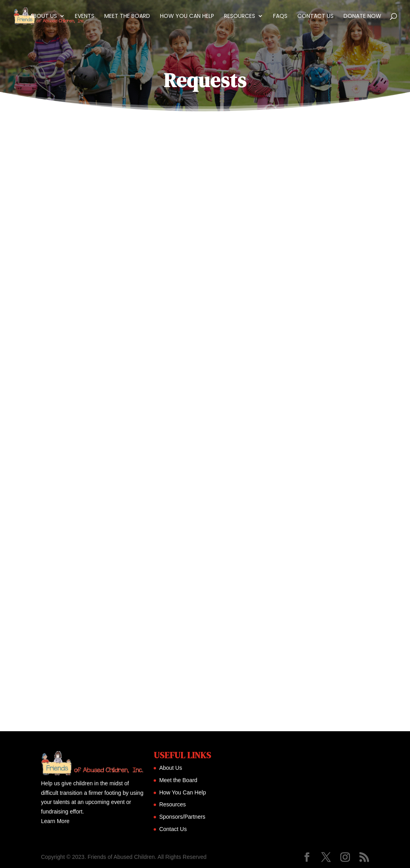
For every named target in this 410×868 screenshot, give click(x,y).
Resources (240, 17)
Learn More (55, 821)
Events (85, 17)
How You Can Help (187, 17)
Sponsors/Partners (182, 817)
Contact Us (315, 17)
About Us (43, 17)
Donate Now (362, 17)
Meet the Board (127, 17)
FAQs (280, 17)
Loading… (205, 420)
